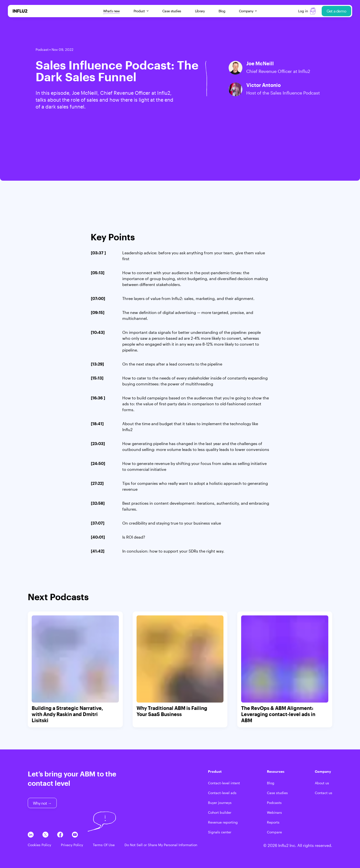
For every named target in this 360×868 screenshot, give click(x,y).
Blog (222, 11)
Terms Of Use (104, 845)
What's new (111, 11)
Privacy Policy (72, 845)
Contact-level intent (224, 783)
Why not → (42, 803)
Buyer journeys (220, 803)
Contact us (324, 793)
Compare (274, 832)
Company (248, 11)
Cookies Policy (39, 845)
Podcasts (274, 803)
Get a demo (336, 11)
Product (141, 11)
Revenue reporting (223, 822)
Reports (273, 822)
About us (322, 783)
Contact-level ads (222, 793)
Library (200, 11)
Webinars (274, 812)
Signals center (220, 832)
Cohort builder (220, 812)
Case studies (172, 11)
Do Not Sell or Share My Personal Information (161, 845)
